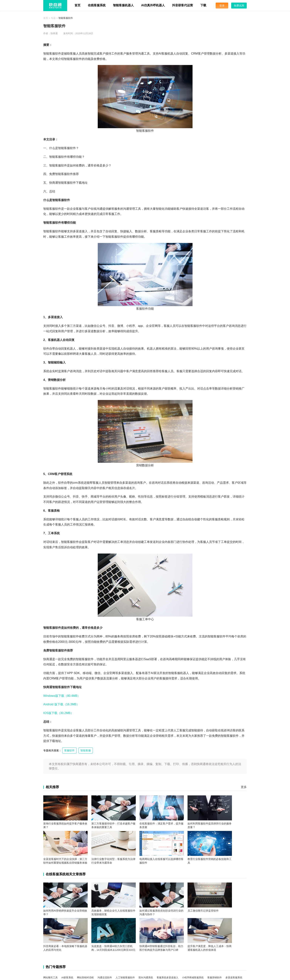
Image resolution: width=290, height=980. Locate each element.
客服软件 (69, 750)
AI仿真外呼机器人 (153, 5)
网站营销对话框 (85, 978)
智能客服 (86, 750)
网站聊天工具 (50, 978)
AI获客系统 (67, 978)
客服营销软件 (215, 978)
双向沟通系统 (146, 978)
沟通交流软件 (105, 978)
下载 (203, 5)
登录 (222, 6)
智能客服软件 (66, 18)
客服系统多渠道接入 (167, 978)
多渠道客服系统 (234, 978)
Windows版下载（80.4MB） (62, 696)
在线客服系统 (97, 5)
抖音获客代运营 (183, 5)
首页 (77, 5)
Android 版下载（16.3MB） (61, 704)
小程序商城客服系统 (193, 978)
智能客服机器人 (123, 5)
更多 (244, 787)
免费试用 (239, 6)
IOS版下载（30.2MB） (58, 713)
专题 (53, 18)
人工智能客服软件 (125, 978)
